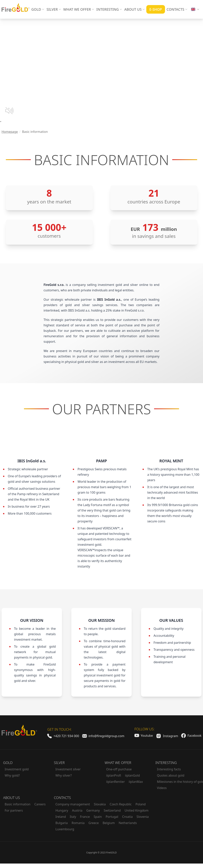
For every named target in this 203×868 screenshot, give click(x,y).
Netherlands (128, 823)
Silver (59, 763)
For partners (14, 810)
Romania (78, 823)
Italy (73, 817)
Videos (162, 788)
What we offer (118, 763)
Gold (8, 763)
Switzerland (112, 810)
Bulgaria (62, 823)
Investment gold (17, 769)
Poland (141, 804)
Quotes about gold (171, 775)
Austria (77, 810)
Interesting (166, 763)
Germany (93, 810)
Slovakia (100, 804)
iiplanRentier (116, 782)
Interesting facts (169, 769)
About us (11, 798)
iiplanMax (136, 782)
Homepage (10, 132)
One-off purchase (119, 769)
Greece (94, 823)
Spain (98, 817)
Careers (40, 804)
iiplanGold (132, 775)
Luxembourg (65, 829)
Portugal (112, 817)
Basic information (18, 804)
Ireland (61, 817)
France (85, 817)
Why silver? (64, 775)
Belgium (109, 823)
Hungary (62, 810)
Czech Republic (121, 804)
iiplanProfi (114, 775)
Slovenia (143, 817)
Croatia (127, 817)
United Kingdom (137, 810)
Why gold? (12, 775)
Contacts (62, 798)
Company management (73, 804)
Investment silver (68, 769)
